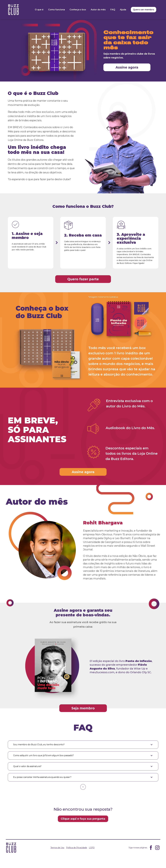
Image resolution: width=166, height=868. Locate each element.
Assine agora (127, 67)
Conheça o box (78, 10)
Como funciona (57, 10)
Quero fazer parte (83, 279)
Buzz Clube (13, 10)
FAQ (113, 10)
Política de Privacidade (77, 848)
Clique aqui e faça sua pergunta (83, 819)
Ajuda (123, 10)
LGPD (92, 848)
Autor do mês (98, 10)
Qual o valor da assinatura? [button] (27, 766)
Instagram (157, 848)
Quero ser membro (144, 10)
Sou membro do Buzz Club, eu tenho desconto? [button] (39, 745)
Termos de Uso (57, 848)
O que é (39, 10)
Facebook (151, 848)
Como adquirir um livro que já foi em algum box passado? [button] (43, 755)
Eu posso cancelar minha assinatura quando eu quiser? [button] (42, 777)
